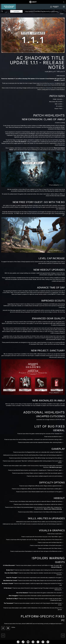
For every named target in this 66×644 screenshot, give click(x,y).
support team (47, 85)
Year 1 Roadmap (47, 88)
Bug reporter (51, 83)
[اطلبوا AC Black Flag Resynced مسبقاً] (9, 7)
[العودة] (62, 13)
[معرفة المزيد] (16, 11)
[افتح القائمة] (64, 7)
